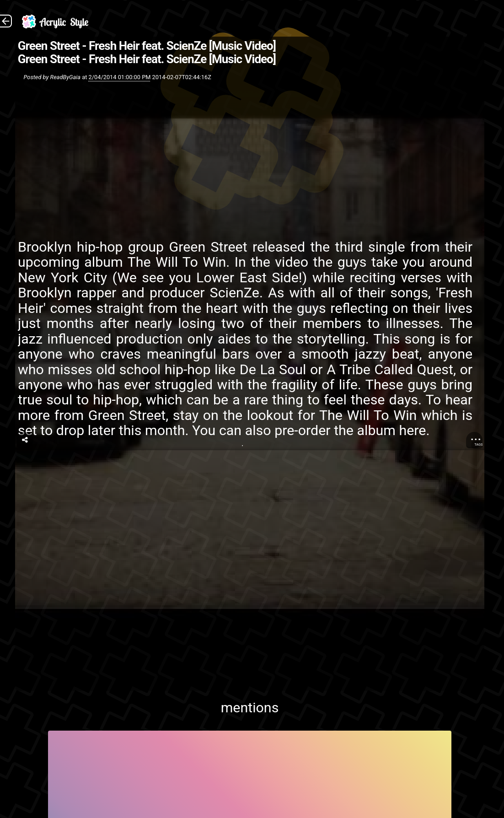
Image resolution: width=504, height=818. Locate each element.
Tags (478, 444)
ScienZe (234, 293)
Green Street (208, 247)
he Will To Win (181, 262)
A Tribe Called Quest (390, 369)
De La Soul (273, 369)
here (412, 430)
